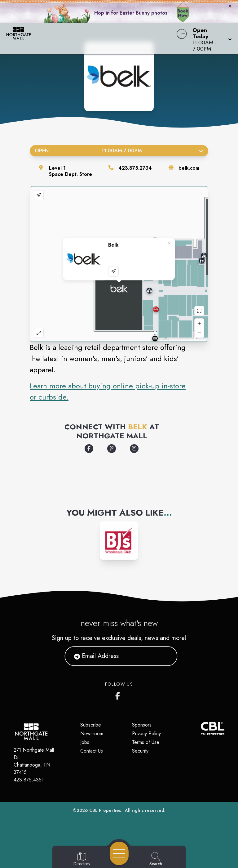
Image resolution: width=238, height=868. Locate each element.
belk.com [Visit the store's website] (189, 168)
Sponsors (142, 725)
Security (140, 751)
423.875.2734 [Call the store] (135, 168)
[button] (210, 39)
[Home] (90, 39)
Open (119, 151)
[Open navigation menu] (119, 853)
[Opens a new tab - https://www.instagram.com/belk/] (134, 449)
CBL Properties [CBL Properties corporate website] (105, 810)
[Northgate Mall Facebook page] (119, 695)
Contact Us (92, 751)
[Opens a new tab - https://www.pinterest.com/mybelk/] (112, 449)
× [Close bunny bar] (230, 6)
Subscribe (91, 725)
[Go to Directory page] (82, 859)
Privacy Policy (146, 734)
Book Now (183, 13)
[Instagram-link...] (119, 541)
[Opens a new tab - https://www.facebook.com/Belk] (89, 449)
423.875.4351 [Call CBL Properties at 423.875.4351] (29, 780)
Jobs (85, 742)
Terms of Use (146, 742)
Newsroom (92, 734)
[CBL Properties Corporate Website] (201, 729)
